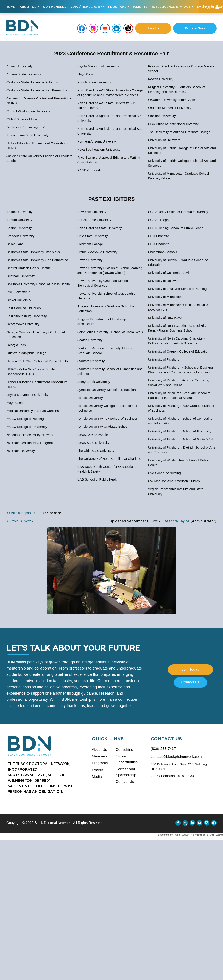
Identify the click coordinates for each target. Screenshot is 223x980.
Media (97, 777)
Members (99, 756)
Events (97, 770)
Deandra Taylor (176, 521)
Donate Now (195, 28)
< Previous (14, 521)
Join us (153, 28)
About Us (99, 750)
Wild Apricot (182, 835)
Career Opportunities (127, 759)
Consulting (125, 750)
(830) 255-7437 (163, 749)
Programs (100, 763)
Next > (29, 521)
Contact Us (190, 682)
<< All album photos (21, 513)
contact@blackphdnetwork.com (176, 757)
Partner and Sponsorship (126, 772)
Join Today (190, 669)
